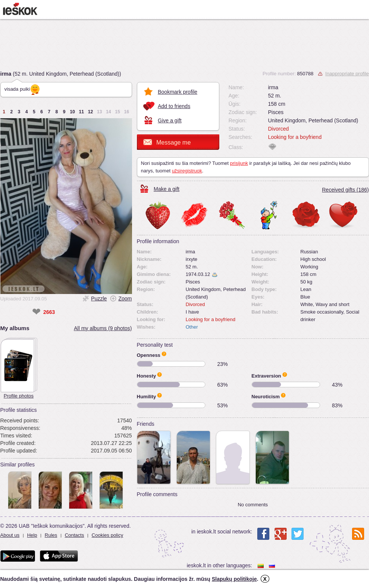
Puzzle (99, 299)
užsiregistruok (187, 171)
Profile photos (19, 396)
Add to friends (174, 106)
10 (72, 112)
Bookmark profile (178, 92)
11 (81, 112)
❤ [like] (36, 312)
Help (32, 535)
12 (90, 112)
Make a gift (167, 189)
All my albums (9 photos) (103, 328)
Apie (164, 354)
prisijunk (239, 163)
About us (10, 535)
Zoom (125, 299)
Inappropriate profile (347, 74)
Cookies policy (108, 535)
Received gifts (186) (345, 190)
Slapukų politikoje (234, 579)
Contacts (74, 535)
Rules (51, 535)
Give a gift (170, 120)
